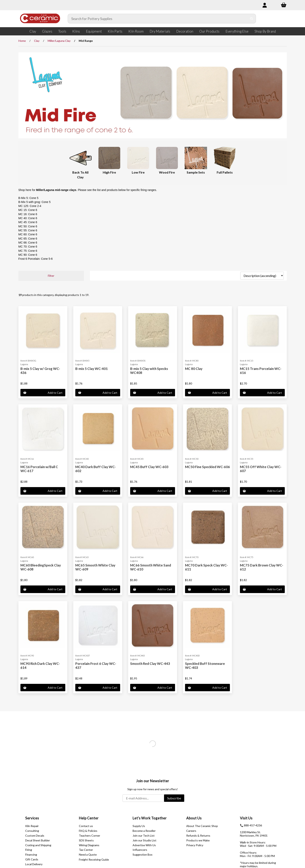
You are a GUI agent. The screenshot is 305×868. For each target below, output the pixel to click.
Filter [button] (51, 276)
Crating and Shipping (38, 845)
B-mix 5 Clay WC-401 (92, 369)
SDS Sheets (86, 840)
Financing (31, 855)
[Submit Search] (252, 19)
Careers (191, 831)
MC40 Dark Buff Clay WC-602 (96, 469)
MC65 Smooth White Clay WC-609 (95, 567)
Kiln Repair (32, 826)
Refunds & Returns (198, 836)
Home (22, 41)
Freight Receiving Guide (94, 860)
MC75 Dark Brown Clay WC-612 (262, 567)
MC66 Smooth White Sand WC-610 (151, 567)
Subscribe (174, 798)
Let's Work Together (150, 818)
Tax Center (86, 850)
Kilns (76, 31)
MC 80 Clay (194, 369)
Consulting (32, 831)
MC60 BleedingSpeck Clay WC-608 (41, 567)
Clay (33, 31)
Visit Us (246, 818)
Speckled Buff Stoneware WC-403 (205, 666)
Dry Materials (160, 31)
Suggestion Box (142, 855)
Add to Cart (43, 393)
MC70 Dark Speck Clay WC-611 (206, 567)
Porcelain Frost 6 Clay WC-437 (96, 666)
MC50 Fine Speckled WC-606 (207, 467)
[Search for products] (158, 19)
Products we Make (198, 840)
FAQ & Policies (88, 831)
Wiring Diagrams (89, 845)
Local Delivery (34, 864)
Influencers (140, 850)
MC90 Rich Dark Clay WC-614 (40, 666)
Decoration (185, 31)
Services (32, 818)
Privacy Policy (195, 845)
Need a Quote (88, 855)
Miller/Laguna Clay (59, 41)
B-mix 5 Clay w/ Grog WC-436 (40, 371)
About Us (194, 818)
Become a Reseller (144, 831)
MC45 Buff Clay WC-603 (149, 467)
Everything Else (237, 31)
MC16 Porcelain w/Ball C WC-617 (39, 469)
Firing (29, 850)
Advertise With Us (144, 845)
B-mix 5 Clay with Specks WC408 (149, 371)
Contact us (86, 826)
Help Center (89, 818)
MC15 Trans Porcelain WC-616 (261, 371)
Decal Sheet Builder (38, 840)
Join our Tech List (144, 836)
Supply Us (139, 826)
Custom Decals (35, 836)
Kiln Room (136, 31)
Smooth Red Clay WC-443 (150, 664)
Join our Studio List (144, 840)
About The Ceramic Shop (202, 826)
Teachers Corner (90, 836)
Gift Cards (32, 859)
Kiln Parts (115, 31)
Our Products (209, 31)
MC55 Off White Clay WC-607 (261, 469)
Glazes (47, 31)
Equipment (94, 31)
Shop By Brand (265, 31)
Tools (62, 31)
